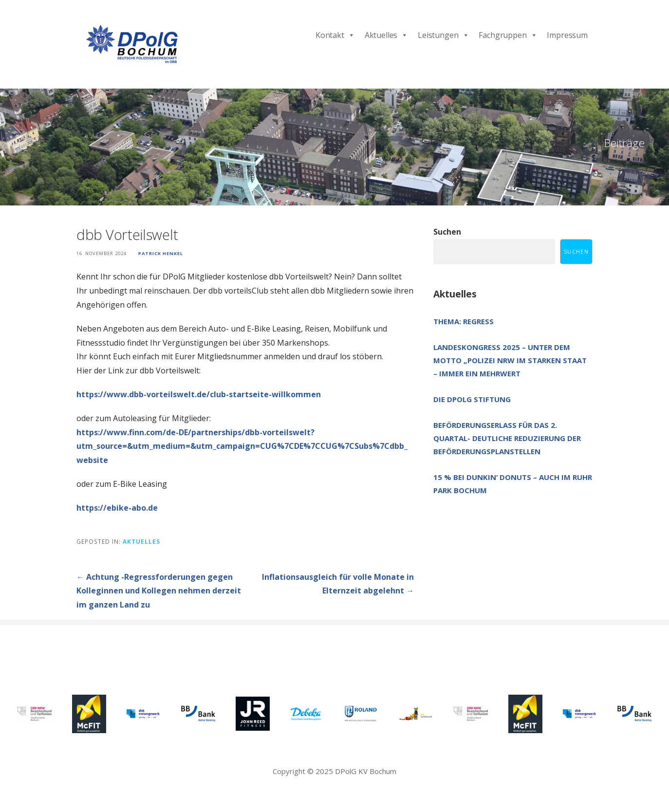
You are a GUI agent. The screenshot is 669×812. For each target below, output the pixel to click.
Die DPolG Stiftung (472, 399)
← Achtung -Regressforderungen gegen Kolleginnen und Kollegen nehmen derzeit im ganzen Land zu (159, 591)
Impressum (567, 35)
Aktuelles (386, 35)
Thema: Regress (464, 321)
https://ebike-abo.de (117, 508)
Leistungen (443, 35)
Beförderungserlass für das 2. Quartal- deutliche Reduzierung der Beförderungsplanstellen (507, 438)
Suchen (447, 232)
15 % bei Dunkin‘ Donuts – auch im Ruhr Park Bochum (513, 484)
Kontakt (335, 35)
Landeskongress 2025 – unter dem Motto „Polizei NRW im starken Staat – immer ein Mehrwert (510, 360)
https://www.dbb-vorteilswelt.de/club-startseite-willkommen (199, 394)
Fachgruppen (508, 35)
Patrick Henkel (161, 253)
